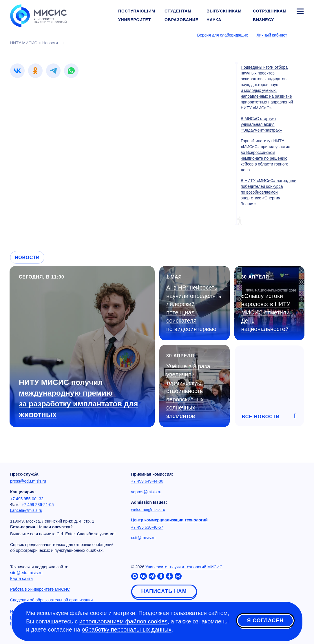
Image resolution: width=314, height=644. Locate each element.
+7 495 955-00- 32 (27, 499)
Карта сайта (21, 578)
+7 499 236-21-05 (38, 505)
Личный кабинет (272, 35)
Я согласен (265, 621)
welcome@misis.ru (148, 510)
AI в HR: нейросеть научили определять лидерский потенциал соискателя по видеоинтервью (194, 308)
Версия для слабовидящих (223, 35)
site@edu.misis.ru (26, 573)
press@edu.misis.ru (28, 481)
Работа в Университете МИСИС (40, 589)
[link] (17, 71)
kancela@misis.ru (26, 510)
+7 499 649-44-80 (147, 481)
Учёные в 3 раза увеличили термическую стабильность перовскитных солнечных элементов (188, 391)
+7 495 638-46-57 (147, 527)
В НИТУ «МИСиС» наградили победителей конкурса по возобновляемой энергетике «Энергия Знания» (269, 192)
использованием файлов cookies (124, 621)
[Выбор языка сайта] (300, 35)
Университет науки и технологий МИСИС (184, 567)
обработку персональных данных (127, 630)
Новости (27, 258)
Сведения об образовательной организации (51, 600)
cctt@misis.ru (143, 538)
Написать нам (164, 591)
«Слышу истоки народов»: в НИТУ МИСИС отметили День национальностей (266, 312)
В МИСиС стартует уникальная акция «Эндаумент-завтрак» (261, 124)
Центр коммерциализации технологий (169, 520)
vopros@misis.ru (146, 492)
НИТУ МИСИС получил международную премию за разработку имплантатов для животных (78, 398)
